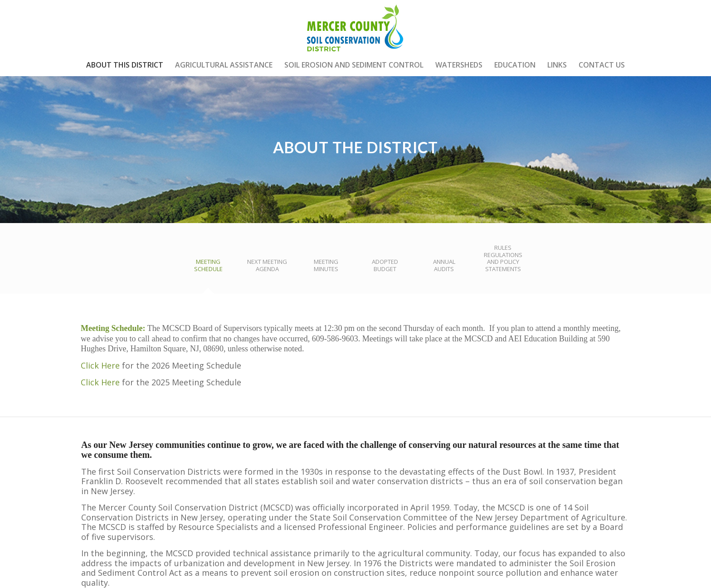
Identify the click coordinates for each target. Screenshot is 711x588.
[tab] (208, 268)
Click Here (100, 365)
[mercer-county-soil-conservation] (355, 27)
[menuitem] (125, 65)
